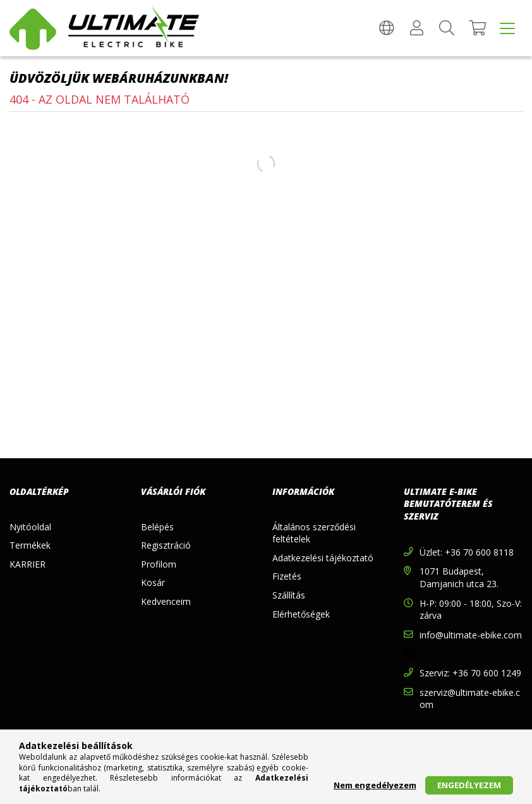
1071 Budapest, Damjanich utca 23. (459, 577)
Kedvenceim (166, 601)
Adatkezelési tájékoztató (323, 558)
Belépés (157, 527)
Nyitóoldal (30, 527)
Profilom (159, 564)
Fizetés (287, 576)
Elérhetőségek (301, 614)
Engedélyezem (469, 785)
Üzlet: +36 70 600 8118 (467, 552)
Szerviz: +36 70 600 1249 (470, 673)
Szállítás (289, 595)
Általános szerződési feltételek (314, 533)
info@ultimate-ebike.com (471, 635)
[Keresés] (447, 28)
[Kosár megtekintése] (477, 28)
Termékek (30, 545)
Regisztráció (166, 545)
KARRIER (27, 564)
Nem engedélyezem (375, 785)
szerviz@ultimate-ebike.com (470, 699)
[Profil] (416, 28)
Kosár (153, 582)
